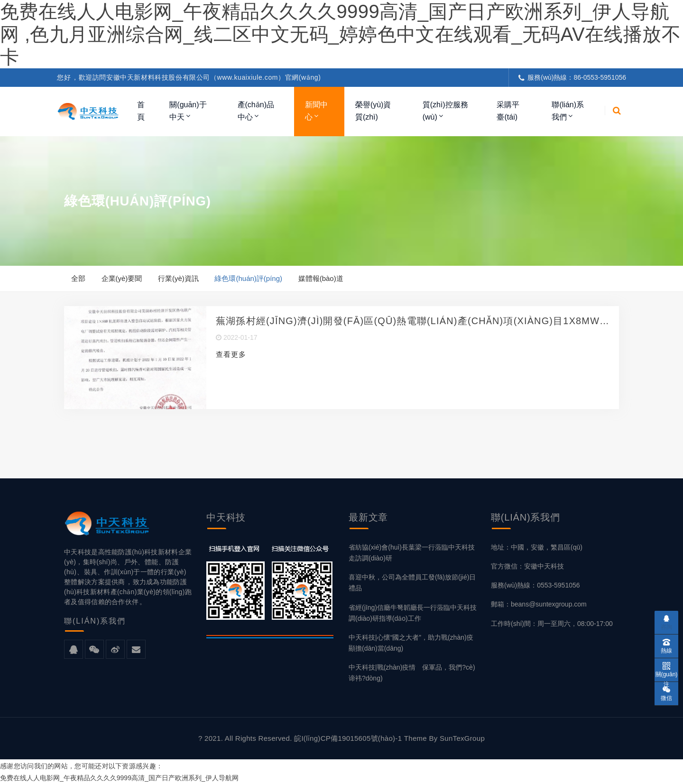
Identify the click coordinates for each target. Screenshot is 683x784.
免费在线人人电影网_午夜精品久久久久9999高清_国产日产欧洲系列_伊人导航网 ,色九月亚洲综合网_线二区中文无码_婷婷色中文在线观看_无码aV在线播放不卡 (340, 34)
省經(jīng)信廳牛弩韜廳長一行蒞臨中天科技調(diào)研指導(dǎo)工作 (413, 613)
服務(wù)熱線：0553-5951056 (535, 586)
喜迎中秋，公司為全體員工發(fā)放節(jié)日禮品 (412, 583)
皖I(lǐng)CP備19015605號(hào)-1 (349, 739)
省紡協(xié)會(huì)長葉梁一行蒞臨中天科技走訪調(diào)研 (412, 553)
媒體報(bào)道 (321, 278)
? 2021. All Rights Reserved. (246, 739)
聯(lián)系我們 (568, 111)
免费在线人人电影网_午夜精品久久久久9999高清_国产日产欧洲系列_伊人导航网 (119, 778)
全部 (78, 278)
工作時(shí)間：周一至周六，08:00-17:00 (552, 624)
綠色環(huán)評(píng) (249, 278)
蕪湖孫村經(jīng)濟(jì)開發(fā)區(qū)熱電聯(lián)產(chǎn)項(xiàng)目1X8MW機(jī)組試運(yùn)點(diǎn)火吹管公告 (408, 322)
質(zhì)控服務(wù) (445, 111)
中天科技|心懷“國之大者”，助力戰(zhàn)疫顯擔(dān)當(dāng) (411, 643)
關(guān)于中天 (188, 111)
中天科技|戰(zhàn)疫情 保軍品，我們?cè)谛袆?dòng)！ (412, 673)
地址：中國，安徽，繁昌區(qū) (537, 548)
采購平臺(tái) (508, 111)
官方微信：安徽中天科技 (527, 567)
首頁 (141, 111)
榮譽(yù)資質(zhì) (373, 111)
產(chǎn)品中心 (256, 111)
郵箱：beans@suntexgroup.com (539, 605)
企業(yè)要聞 (122, 278)
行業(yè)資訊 (179, 278)
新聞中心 (316, 111)
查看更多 (231, 355)
